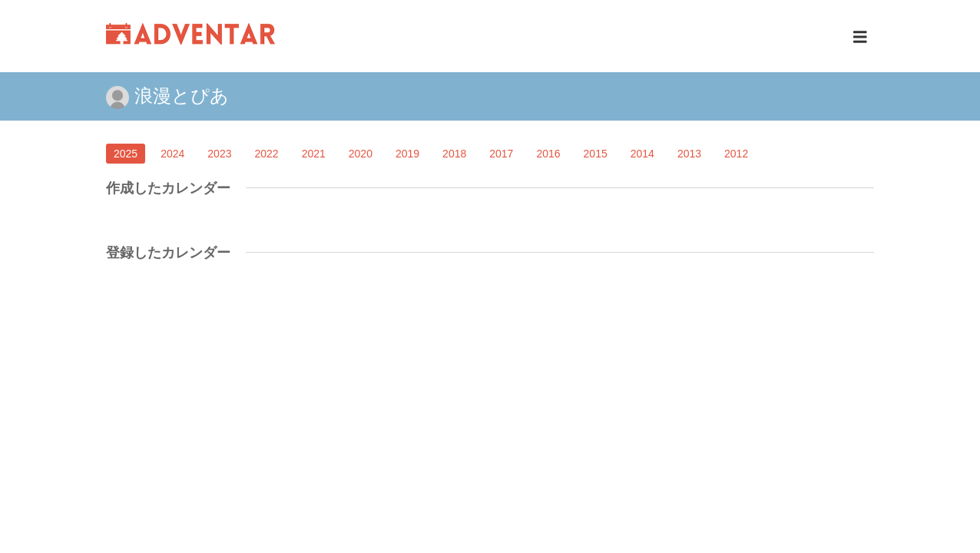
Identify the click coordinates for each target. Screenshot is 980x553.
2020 (361, 154)
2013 (689, 154)
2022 (266, 154)
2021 (314, 154)
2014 (642, 154)
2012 (736, 154)
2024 (172, 154)
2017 (501, 154)
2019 (407, 154)
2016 (548, 154)
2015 (596, 154)
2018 (454, 154)
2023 (219, 154)
